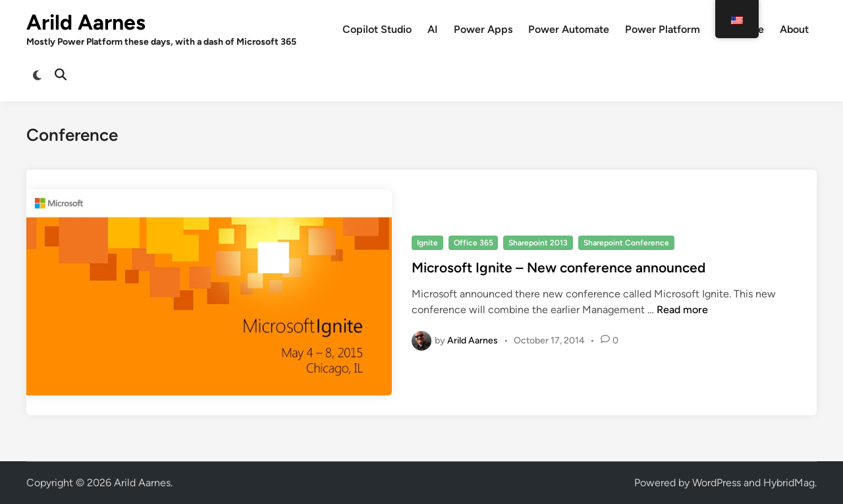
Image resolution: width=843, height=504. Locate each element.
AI (433, 29)
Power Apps (483, 29)
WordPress (717, 483)
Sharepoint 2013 (538, 243)
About (794, 29)
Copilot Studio (377, 29)
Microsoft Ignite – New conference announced (558, 267)
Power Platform (663, 29)
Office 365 (474, 243)
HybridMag (789, 483)
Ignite (427, 243)
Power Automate (569, 29)
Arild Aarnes (86, 22)
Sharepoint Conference (626, 243)
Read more (682, 310)
